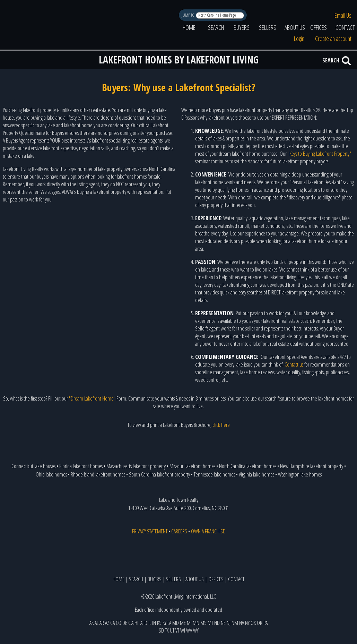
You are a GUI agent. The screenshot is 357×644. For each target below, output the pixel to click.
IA (141, 623)
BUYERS (242, 27)
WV (189, 630)
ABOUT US (295, 27)
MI (189, 623)
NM (235, 623)
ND (217, 623)
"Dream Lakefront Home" (92, 398)
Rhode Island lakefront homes (98, 474)
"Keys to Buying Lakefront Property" (319, 154)
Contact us (294, 364)
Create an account (333, 38)
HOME (189, 27)
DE (125, 623)
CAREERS (179, 531)
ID (145, 623)
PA (265, 623)
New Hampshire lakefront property (312, 466)
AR (102, 623)
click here (221, 425)
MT (210, 623)
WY (196, 630)
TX (167, 630)
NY (247, 623)
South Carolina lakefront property (159, 474)
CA (112, 623)
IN (154, 623)
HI (136, 623)
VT (177, 630)
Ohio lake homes (51, 474)
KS (159, 623)
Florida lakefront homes (81, 466)
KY (164, 623)
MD (176, 623)
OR (260, 623)
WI (183, 630)
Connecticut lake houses (33, 466)
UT (172, 630)
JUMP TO (188, 15)
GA (131, 623)
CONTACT (236, 579)
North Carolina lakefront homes (248, 466)
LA (169, 623)
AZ (107, 623)
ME (183, 623)
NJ (229, 623)
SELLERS (268, 27)
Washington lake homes (300, 474)
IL (150, 623)
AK (92, 623)
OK (253, 623)
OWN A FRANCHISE (208, 531)
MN (196, 623)
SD (161, 630)
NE (223, 623)
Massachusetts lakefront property (136, 466)
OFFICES (319, 27)
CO (119, 623)
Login (299, 38)
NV (242, 623)
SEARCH (216, 27)
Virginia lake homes (256, 474)
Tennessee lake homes (214, 474)
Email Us (343, 15)
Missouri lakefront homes (192, 466)
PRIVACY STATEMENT (150, 531)
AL (97, 623)
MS (203, 623)
